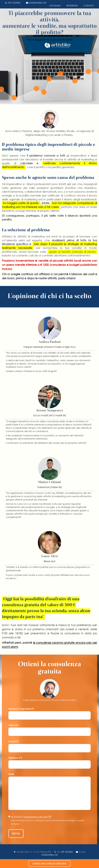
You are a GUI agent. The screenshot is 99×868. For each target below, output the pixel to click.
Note (11, 774)
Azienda (13, 725)
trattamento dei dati (36, 817)
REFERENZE (72, 6)
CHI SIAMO (55, 6)
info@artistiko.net (36, 3)
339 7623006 (13, 3)
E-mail (14, 741)
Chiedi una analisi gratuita (50, 864)
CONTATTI (89, 6)
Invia (16, 834)
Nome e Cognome (21, 709)
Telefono (15, 758)
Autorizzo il (46, 820)
